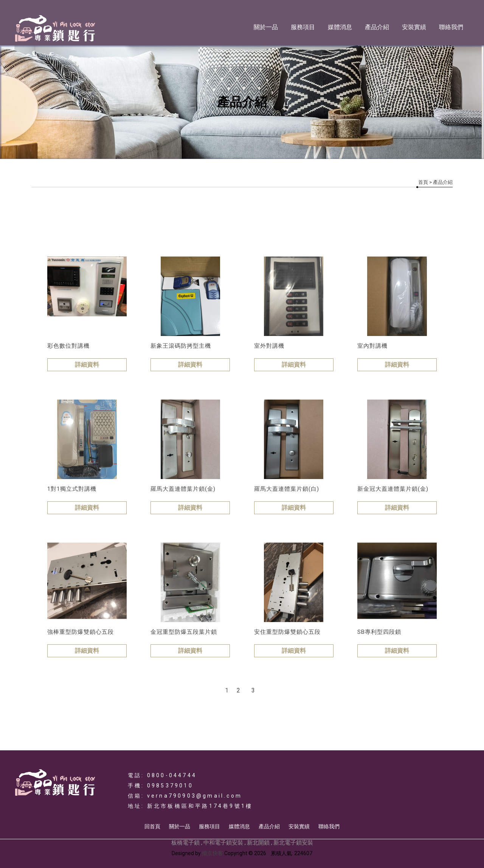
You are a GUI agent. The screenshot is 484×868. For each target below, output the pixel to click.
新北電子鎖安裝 (293, 843)
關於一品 (266, 27)
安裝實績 (414, 27)
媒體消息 (340, 27)
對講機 (170, 223)
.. (268, 853)
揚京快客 (213, 853)
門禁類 (93, 223)
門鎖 (132, 223)
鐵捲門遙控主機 (223, 223)
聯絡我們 (451, 27)
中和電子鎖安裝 (223, 843)
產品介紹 (377, 27)
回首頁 (152, 826)
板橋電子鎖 (185, 843)
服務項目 (303, 27)
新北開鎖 (258, 843)
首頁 (423, 182)
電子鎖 (52, 223)
